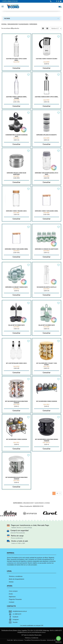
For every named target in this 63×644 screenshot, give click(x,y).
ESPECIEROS (33, 24)
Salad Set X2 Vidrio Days (16, 325)
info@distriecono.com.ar (20, 611)
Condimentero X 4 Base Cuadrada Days (16, 136)
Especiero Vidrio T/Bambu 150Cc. (16, 211)
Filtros (31, 19)
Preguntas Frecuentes (15, 599)
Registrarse (12, 597)
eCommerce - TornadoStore (24, 640)
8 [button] (15, 516)
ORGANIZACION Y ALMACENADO (18, 24)
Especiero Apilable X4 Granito (47, 135)
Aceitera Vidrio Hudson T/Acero (47, 59)
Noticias (11, 582)
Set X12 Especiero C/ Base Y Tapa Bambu (47, 364)
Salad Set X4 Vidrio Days (47, 325)
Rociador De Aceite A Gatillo (47, 287)
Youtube (15, 622)
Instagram (16, 620)
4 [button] (7, 516)
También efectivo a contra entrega (21, 528)
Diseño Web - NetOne (12, 640)
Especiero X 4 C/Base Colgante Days (47, 249)
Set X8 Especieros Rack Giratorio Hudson (16, 478)
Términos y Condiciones (31, 638)
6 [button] (11, 516)
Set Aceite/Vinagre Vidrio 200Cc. (16, 363)
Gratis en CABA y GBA (18, 543)
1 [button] (1, 516)
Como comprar (13, 591)
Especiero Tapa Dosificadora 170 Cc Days (47, 174)
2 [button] (3, 516)
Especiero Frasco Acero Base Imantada (16, 174)
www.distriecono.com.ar (39, 632)
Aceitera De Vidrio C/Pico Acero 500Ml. (16, 59)
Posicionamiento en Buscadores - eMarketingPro (43, 640)
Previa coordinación (17, 538)
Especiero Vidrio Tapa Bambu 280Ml (16, 249)
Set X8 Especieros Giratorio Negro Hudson (47, 440)
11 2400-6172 (17, 614)
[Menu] (3, 6)
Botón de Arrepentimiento (16, 579)
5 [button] (9, 516)
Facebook (15, 617)
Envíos (11, 594)
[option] (10, 513)
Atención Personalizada (18, 533)
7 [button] (13, 516)
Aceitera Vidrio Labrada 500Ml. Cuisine (16, 98)
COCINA (4, 24)
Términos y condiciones (16, 576)
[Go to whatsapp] (58, 638)
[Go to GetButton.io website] (58, 642)
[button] (60, 6)
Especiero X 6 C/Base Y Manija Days (16, 287)
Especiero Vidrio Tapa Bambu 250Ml (47, 211)
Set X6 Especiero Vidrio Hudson (16, 439)
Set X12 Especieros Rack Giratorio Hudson (16, 402)
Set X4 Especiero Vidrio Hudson (47, 401)
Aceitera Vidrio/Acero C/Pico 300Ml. (47, 97)
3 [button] (5, 516)
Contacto (11, 602)
